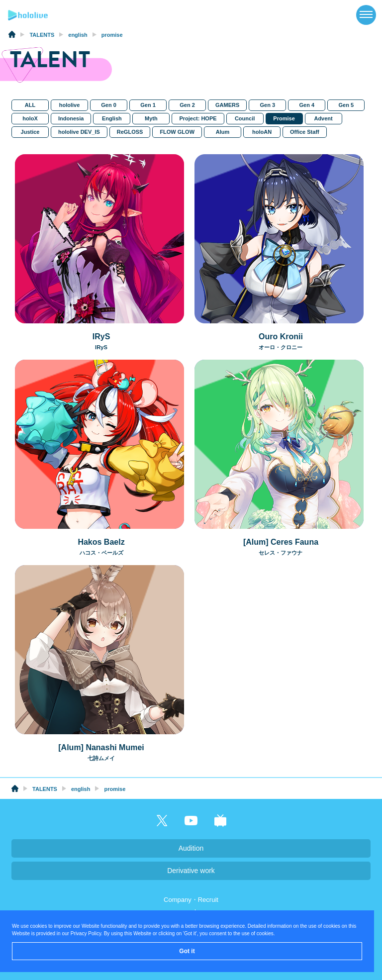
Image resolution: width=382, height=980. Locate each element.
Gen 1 (148, 105)
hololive (69, 105)
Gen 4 (307, 105)
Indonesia (71, 118)
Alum (223, 132)
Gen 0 (109, 105)
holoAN (262, 132)
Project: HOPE (198, 118)
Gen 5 (346, 105)
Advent (323, 118)
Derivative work (191, 871)
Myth (151, 118)
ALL (30, 105)
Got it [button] (187, 951)
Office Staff (305, 132)
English (112, 118)
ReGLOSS (130, 132)
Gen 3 (267, 105)
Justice (30, 132)
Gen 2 (187, 105)
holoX (30, 118)
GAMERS (227, 105)
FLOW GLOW (177, 132)
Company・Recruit (191, 900)
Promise (284, 118)
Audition (191, 848)
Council (245, 118)
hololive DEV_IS (79, 132)
